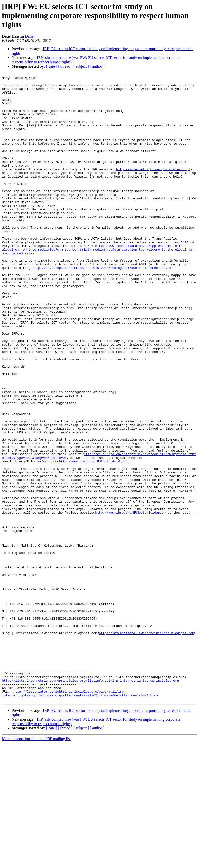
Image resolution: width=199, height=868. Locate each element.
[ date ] (52, 66)
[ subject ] (81, 66)
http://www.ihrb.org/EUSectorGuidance (93, 539)
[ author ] (97, 66)
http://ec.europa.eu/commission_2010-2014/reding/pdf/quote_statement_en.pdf (103, 306)
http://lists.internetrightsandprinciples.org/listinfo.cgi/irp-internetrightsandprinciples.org (90, 802)
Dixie (29, 36)
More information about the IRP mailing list (36, 864)
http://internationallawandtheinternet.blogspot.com (147, 745)
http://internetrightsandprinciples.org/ (153, 188)
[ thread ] (65, 66)
